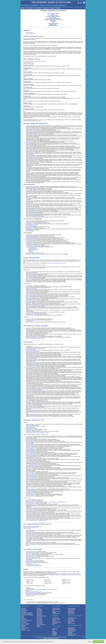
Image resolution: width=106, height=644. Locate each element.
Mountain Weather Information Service (33, 592)
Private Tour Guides (57, 622)
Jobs (54, 630)
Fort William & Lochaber (27, 613)
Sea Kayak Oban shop (60, 486)
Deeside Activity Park (30, 329)
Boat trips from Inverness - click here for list (34, 502)
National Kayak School (30, 473)
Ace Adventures (29, 436)
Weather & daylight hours (53, 26)
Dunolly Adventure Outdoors (31, 359)
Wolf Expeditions (29, 182)
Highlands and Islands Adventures (33, 274)
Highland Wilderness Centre (36, 382)
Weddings (55, 634)
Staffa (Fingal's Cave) (42, 616)
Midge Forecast (38, 121)
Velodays (28, 280)
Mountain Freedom (30, 152)
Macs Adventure (29, 147)
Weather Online (29, 595)
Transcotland (28, 169)
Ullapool (23, 618)
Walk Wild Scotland (30, 178)
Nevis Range (31, 252)
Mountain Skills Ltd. (30, 204)
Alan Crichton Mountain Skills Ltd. (33, 186)
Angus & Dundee (25, 625)
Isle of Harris (40, 621)
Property (54, 632)
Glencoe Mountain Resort (34, 249)
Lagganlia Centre (29, 241)
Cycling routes (29, 319)
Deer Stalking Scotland (30, 535)
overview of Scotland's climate (51, 590)
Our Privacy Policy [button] (49, 642)
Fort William (58, 66)
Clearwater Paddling (30, 449)
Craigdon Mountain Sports (31, 603)
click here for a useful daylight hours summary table (64, 575)
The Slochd (28, 312)
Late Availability (72, 609)
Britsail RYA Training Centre (31, 424)
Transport (46, 8)
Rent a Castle (71, 614)
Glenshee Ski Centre (33, 250)
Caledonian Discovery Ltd (31, 444)
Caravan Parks (71, 613)
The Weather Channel (30, 596)
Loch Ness (24, 609)
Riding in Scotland (30, 562)
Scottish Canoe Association (31, 428)
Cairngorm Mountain (33, 248)
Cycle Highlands (29, 294)
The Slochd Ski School (30, 244)
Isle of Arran (40, 609)
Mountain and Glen (30, 155)
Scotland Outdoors (30, 32)
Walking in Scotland (30, 221)
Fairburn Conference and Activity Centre (34, 295)
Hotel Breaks (71, 629)
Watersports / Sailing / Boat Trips (53, 18)
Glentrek (28, 141)
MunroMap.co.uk (29, 228)
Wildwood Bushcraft (41, 51)
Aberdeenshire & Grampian (27, 615)
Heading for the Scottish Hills (72, 117)
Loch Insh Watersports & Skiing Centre (34, 242)
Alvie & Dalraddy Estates (31, 530)
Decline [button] (90, 642)
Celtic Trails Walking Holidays (32, 135)
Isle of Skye (39, 620)
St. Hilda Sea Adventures (31, 515)
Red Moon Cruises (30, 513)
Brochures (55, 623)
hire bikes (44, 265)
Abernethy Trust (29, 346)
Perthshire (24, 622)
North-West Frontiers (30, 159)
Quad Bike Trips (35, 337)
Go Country (28, 196)
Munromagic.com (29, 227)
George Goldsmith (30, 536)
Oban (22, 616)
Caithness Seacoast (30, 442)
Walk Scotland (29, 222)
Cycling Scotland (29, 321)
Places (52, 8)
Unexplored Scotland (30, 172)
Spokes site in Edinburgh (31, 322)
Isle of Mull (39, 614)
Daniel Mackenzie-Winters (57, 637)
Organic (70, 622)
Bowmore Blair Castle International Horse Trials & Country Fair (38, 552)
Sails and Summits (30, 483)
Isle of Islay (39, 612)
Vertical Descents (29, 493)
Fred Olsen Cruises (30, 508)
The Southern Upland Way (29, 93)
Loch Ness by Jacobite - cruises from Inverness (56, 502)
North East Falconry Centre (33, 544)
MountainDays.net (30, 229)
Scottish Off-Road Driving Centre (32, 338)
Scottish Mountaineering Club (32, 225)
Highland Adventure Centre (31, 240)
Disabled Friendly (72, 630)
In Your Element (29, 299)
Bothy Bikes (28, 288)
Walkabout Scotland (30, 174)
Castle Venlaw (29, 290)
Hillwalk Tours (29, 144)
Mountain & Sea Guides (31, 157)
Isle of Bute (39, 611)
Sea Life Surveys (29, 487)
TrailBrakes (28, 310)
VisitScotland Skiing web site (32, 247)
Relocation (55, 633)
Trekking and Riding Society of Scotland (34, 566)
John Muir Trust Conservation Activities (34, 391)
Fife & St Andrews (25, 624)
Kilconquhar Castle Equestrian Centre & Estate (35, 559)
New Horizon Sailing (30, 474)
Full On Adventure (29, 193)
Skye (49, 223)
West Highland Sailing (30, 494)
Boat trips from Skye (30, 501)
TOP (84, 637)
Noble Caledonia (29, 510)
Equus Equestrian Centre (31, 555)
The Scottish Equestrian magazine (33, 565)
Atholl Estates (29, 533)
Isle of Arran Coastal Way (29, 109)
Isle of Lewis (40, 622)
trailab (27, 308)
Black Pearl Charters (30, 503)
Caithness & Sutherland (27, 620)
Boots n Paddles (29, 237)
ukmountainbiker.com (30, 314)
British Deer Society (27, 528)
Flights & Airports (56, 619)
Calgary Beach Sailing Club (31, 445)
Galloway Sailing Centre (31, 454)
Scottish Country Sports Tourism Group (31, 527)
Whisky (54, 635)
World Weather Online (30, 594)
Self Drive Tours (56, 621)
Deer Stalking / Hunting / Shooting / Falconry (53, 19)
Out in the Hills (29, 162)
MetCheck (28, 591)
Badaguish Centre (29, 352)
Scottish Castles (56, 608)
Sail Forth (28, 481)
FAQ (53, 624)
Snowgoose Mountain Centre (32, 208)
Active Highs (28, 287)
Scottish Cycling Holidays (31, 276)
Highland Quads (29, 333)
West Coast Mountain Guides (32, 214)
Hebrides (39, 608)
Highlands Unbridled (30, 556)
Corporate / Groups (72, 634)
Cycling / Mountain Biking (53, 15)
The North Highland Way (28, 84)
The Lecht (31, 251)
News (54, 631)
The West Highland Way (28, 65)
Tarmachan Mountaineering (31, 212)
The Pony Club (29, 564)
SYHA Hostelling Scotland (31, 167)
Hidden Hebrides (29, 143)
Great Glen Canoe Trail (30, 426)
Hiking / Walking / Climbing (53, 13)
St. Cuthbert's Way (27, 96)
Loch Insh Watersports (30, 465)
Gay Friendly (71, 620)
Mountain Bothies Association (32, 226)
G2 (27, 194)
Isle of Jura (39, 613)
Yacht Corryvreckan (30, 496)
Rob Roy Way (26, 90)
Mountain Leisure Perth (53, 602)
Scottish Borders (25, 628)
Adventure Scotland (30, 236)
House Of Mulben (29, 334)
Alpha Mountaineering (30, 187)
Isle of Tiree (39, 618)
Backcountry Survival (27, 39)
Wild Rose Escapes (27, 47)
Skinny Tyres (28, 279)
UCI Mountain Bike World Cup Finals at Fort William (36, 313)
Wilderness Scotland (30, 180)
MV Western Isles (40, 500)
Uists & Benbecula (41, 625)
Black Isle (23, 612)
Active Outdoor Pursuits (31, 235)
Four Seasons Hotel (30, 142)
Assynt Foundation (31, 532)
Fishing (53, 22)
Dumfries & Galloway (26, 630)
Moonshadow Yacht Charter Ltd (32, 466)
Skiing (53, 14)
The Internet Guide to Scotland (41, 637)
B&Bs (23, 8)
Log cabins (38, 8)
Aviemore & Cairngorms (27, 614)
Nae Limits (28, 401)
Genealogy (55, 629)
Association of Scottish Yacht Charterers (34, 430)
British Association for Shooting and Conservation (33, 526)
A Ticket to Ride (29, 272)
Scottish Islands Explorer (31, 34)
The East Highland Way (28, 79)
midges (43, 120)
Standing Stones (56, 614)
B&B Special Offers (72, 618)
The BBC (28, 588)
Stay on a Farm (71, 623)
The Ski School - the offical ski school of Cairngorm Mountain (38, 246)
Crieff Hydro (28, 328)
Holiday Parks (71, 612)
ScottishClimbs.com (30, 231)
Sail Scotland (29, 431)
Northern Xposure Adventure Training (33, 217)
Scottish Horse (29, 563)
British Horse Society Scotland (32, 553)
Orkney (38, 627)
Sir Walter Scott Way (28, 103)
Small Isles (39, 619)
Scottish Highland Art (33, 45)
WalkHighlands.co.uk (30, 223)
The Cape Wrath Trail (28, 87)
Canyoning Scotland (30, 447)
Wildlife (54, 613)
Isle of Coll (39, 617)
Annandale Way (27, 106)
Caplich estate (48, 542)
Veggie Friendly (71, 621)
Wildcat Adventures (30, 282)
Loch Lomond (24, 621)
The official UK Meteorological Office (33, 590)
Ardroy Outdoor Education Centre (32, 351)
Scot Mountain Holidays (31, 164)
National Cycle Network (32, 320)
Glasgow (23, 627)
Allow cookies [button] (98, 642)
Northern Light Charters (31, 476)
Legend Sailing (29, 302)
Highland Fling (45, 56)
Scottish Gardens (56, 612)
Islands (58, 8)
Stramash (28, 410)
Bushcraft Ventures (27, 41)
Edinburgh (24, 626)
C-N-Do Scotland (29, 132)
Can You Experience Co (31, 131)
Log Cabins (71, 611)
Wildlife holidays (53, 25)
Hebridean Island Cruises (31, 505)
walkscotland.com (29, 224)
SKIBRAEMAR (29, 243)
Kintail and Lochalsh (42, 223)
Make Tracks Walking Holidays (32, 150)
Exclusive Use (71, 635)
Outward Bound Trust (30, 405)
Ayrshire (23, 629)
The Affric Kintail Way (28, 75)
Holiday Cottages (72, 608)
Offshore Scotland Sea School (32, 478)
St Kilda (39, 626)
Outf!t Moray (28, 304)
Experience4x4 (29, 330)
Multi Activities (53, 17)
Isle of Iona (39, 615)
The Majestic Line (29, 518)
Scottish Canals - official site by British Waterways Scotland (37, 432)
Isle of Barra (40, 624)
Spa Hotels (29, 8)
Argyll (23, 617)
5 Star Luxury (71, 619)
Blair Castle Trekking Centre (31, 551)
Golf (53, 23)
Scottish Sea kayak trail (31, 427)
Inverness (41, 69)
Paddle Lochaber (29, 406)
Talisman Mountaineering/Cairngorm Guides (35, 210)
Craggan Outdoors (30, 191)
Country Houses (72, 631)
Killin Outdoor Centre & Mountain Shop (34, 301)
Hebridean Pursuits (30, 455)
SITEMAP (81, 3)
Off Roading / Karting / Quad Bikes (53, 16)
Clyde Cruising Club (30, 429)
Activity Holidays (56, 609)
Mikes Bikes (28, 303)
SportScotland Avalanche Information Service (35, 253)
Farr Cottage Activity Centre (31, 366)
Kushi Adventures (29, 146)
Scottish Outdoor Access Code (41, 61)
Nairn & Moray (24, 611)
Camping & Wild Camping (53, 24)
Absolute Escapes (29, 129)
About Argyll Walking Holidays (32, 126)
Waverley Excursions (30, 504)
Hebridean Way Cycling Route (59, 263)
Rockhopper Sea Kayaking (31, 479)
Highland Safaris (29, 377)
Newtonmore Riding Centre (31, 561)
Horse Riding (53, 20)
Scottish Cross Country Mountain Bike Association (36, 306)
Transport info (56, 618)
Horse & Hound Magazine (31, 558)
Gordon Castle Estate (30, 537)
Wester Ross (24, 619)
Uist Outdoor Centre (30, 490)
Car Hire (54, 620)
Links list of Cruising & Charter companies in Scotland (36, 520)
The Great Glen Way (27, 68)
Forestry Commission (65, 261)
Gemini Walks (26, 98)
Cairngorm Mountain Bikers (31, 289)
